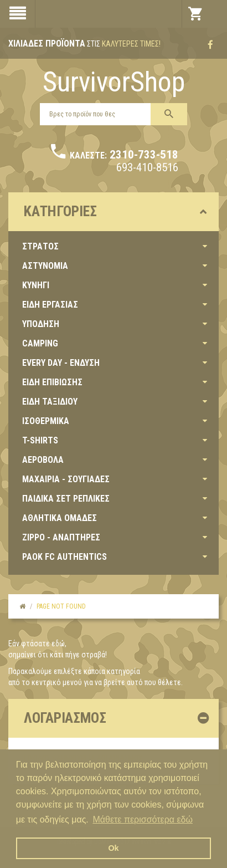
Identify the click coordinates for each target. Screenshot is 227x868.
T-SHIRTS (40, 440)
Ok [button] (113, 848)
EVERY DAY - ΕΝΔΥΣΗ (61, 363)
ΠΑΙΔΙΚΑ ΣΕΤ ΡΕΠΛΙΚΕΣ (66, 499)
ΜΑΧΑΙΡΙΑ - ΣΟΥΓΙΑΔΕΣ (66, 479)
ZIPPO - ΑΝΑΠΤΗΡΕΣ (61, 537)
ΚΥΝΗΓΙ (36, 285)
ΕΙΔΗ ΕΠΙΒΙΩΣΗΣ (52, 382)
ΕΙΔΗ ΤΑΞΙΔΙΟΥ (50, 402)
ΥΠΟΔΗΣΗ (41, 324)
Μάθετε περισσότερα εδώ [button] (143, 820)
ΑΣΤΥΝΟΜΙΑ (45, 266)
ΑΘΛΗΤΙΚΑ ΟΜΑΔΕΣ (60, 518)
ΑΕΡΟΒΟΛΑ (43, 460)
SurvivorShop (114, 82)
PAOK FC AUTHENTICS (65, 557)
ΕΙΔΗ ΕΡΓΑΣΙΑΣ (50, 305)
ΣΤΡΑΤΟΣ (40, 246)
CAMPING (40, 343)
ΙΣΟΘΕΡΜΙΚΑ (46, 421)
